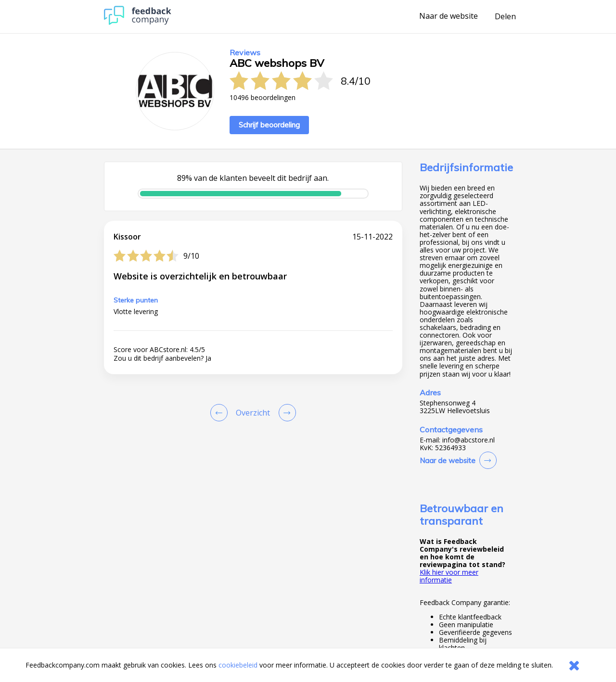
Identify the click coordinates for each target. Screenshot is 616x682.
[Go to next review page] (285, 413)
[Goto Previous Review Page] (221, 413)
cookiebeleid (238, 665)
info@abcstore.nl (468, 440)
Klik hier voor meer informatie (449, 576)
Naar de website (449, 16)
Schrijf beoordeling (269, 125)
